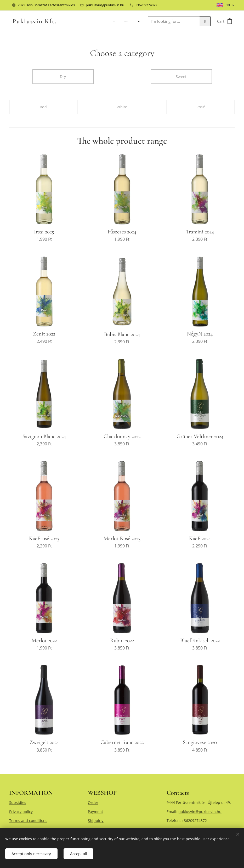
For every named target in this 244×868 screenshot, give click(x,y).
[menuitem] (98, 21)
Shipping (96, 821)
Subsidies (18, 802)
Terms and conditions (28, 821)
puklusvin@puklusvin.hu (105, 5)
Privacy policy (21, 811)
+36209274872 (146, 5)
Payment (95, 811)
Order (93, 802)
